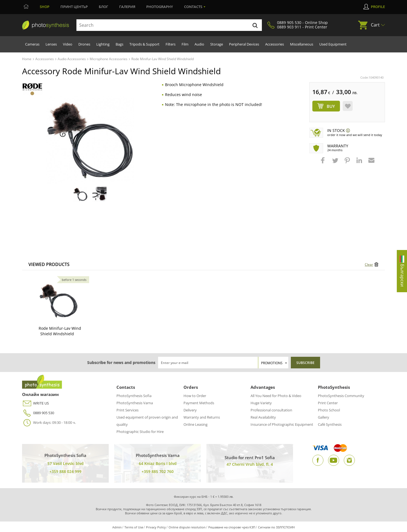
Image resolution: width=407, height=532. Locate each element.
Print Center (328, 403)
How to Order (195, 396)
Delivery (190, 410)
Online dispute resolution (187, 527)
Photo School (329, 410)
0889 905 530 (38, 413)
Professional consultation (271, 410)
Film (185, 44)
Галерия (127, 7)
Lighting (103, 44)
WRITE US (35, 403)
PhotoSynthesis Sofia (134, 396)
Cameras (32, 44)
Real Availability (263, 417)
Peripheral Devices (244, 44)
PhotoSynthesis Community (341, 396)
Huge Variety (261, 403)
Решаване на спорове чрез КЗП (232, 527)
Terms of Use (134, 527)
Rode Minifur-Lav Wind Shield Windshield (60, 331)
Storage (217, 44)
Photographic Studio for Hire (140, 432)
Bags (119, 44)
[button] (323, 163)
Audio (199, 44)
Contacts (193, 7)
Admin (117, 527)
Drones (84, 44)
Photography (160, 7)
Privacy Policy (156, 527)
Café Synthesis (330, 424)
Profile (378, 7)
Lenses (51, 44)
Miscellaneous (302, 44)
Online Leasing (195, 424)
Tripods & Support (144, 44)
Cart (375, 25)
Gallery (324, 417)
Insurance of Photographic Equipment (282, 424)
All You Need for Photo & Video (276, 396)
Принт (74, 7)
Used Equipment (333, 44)
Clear (369, 264)
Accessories (275, 44)
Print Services (127, 410)
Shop (45, 7)
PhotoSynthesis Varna (135, 403)
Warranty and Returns (202, 417)
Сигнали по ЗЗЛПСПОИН (276, 527)
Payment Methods (199, 403)
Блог (103, 7)
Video (68, 44)
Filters (171, 44)
